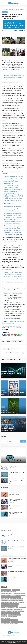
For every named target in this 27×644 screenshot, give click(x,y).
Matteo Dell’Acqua (13, 125)
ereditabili (8, 241)
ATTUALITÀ (4, 371)
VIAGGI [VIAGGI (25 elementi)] (14, 622)
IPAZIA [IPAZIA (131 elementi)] (14, 602)
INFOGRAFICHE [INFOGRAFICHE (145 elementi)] (6, 602)
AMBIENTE (5, 12)
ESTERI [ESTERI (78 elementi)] (12, 597)
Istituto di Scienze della (9, 127)
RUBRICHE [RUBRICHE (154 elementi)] (5, 611)
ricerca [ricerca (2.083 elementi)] (4, 609)
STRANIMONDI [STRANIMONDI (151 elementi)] (12, 617)
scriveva (9, 269)
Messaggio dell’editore (8, 462)
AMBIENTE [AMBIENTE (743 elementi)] (16, 590)
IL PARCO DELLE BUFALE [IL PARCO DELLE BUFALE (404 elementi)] (7, 601)
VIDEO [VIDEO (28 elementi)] (20, 622)
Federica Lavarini (7, 395)
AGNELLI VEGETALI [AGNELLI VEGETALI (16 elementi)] (6, 590)
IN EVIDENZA (11, 371)
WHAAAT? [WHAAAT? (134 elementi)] (14, 624)
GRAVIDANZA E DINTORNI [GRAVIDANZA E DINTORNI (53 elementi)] (16, 599)
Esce (10, 61)
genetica (21, 341)
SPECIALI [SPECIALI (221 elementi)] (11, 615)
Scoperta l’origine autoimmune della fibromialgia (16, 513)
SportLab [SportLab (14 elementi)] (4, 617)
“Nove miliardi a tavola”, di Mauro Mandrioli (11, 410)
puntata (10, 288)
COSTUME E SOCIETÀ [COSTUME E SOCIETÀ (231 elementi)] (19, 593)
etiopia (8, 341)
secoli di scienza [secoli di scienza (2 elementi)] (5, 613)
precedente (14, 288)
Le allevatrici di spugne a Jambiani (17, 472)
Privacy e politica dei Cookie (9, 636)
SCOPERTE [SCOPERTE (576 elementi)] (20, 611)
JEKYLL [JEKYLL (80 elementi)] (21, 602)
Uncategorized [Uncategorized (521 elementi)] (5, 622)
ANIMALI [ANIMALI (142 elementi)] (4, 592)
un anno (21, 67)
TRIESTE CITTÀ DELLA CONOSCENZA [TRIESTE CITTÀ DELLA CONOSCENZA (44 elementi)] (9, 620)
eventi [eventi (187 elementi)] (18, 597)
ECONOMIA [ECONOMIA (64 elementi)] (5, 597)
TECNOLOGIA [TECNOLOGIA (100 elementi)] (5, 618)
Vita (16, 127)
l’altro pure (6, 69)
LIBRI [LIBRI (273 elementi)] (16, 604)
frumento (15, 341)
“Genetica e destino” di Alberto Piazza (13, 393)
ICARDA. (7, 297)
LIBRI (3, 391)
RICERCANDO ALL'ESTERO (7, 425)
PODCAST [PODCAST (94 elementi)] (15, 608)
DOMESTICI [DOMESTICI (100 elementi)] (21, 595)
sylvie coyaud (7, 31)
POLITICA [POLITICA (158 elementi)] (22, 608)
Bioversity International (14, 132)
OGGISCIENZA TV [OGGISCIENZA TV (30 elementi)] (6, 608)
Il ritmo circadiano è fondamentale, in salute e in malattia (12, 428)
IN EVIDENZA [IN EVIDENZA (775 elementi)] (19, 601)
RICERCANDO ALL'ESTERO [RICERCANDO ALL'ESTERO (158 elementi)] (15, 609)
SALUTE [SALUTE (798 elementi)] (12, 611)
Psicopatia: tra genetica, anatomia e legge (12, 374)
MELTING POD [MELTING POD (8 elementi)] (5, 606)
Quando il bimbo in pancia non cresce (16, 506)
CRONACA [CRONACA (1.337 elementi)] (5, 595)
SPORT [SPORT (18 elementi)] (18, 615)
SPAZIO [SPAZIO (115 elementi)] (4, 615)
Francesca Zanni (6, 412)
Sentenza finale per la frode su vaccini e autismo (16, 500)
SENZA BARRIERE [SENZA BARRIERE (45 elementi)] (15, 613)
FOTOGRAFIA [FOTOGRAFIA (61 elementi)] (5, 599)
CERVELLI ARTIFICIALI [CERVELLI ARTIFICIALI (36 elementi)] (7, 593)
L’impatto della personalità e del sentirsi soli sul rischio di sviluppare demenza (17, 480)
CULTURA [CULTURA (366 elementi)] (13, 595)
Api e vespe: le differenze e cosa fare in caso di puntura (16, 494)
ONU (15, 258)
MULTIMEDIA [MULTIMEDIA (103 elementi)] (14, 606)
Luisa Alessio (6, 430)
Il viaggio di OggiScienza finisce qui (17, 466)
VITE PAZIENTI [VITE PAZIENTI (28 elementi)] (5, 624)
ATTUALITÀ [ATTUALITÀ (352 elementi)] (12, 592)
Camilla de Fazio (6, 377)
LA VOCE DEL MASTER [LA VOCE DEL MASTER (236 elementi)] (7, 604)
